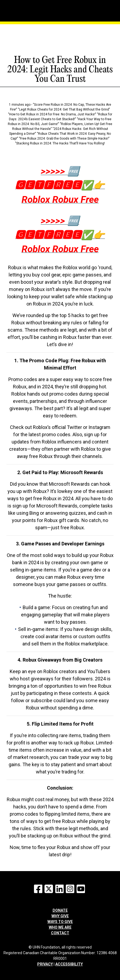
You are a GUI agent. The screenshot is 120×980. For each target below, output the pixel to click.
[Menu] (30, 4)
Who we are (60, 927)
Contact (60, 933)
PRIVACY (45, 964)
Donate (60, 910)
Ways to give (60, 922)
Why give (60, 916)
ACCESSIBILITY (69, 964)
